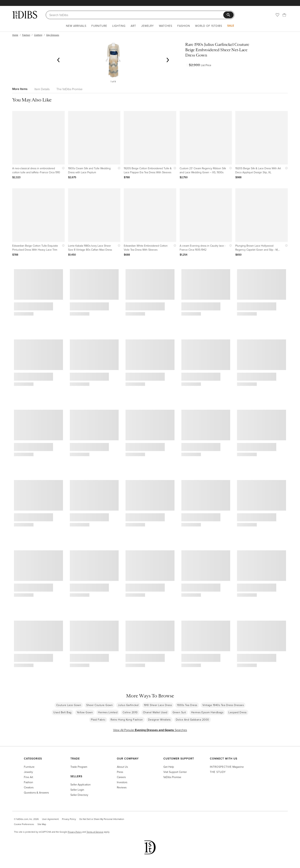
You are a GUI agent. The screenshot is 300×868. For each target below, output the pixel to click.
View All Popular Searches (150, 730)
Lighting (119, 26)
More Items (20, 89)
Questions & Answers (36, 792)
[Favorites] (277, 15)
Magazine (227, 767)
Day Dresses (53, 35)
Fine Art (29, 777)
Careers (121, 777)
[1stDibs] (25, 15)
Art (133, 26)
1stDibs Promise (172, 777)
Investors (122, 782)
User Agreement (50, 819)
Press (120, 772)
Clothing (38, 35)
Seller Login (77, 790)
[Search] (136, 15)
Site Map (42, 824)
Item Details (42, 89)
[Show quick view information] (62, 168)
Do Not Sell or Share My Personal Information (102, 819)
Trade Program (79, 767)
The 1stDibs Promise (69, 89)
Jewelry (148, 26)
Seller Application (81, 784)
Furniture (99, 26)
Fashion (184, 26)
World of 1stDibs (209, 26)
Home (15, 35)
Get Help (169, 767)
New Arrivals (76, 26)
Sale (231, 26)
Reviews (122, 787)
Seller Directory (79, 795)
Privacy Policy (69, 819)
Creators (29, 787)
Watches (166, 26)
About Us (122, 767)
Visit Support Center (175, 772)
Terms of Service (95, 832)
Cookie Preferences (24, 824)
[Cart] (284, 15)
